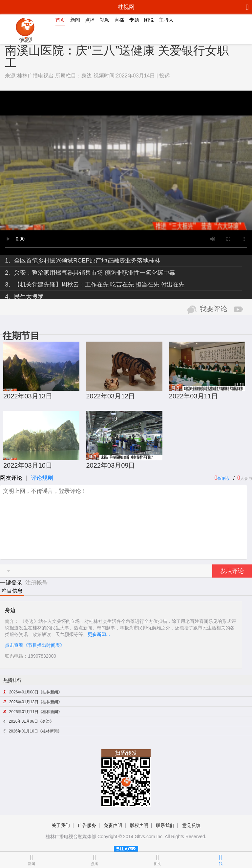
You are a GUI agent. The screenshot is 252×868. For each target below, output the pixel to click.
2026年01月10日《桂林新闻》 (35, 731)
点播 (90, 20)
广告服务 (87, 825)
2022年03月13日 (28, 396)
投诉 (164, 76)
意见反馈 (191, 825)
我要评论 (214, 309)
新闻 (75, 20)
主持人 (166, 20)
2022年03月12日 (110, 396)
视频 (105, 20)
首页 (60, 20)
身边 (87, 76)
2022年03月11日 (193, 396)
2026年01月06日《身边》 (31, 721)
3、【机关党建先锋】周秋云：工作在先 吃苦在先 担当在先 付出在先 (95, 285)
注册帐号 (36, 583)
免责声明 (113, 825)
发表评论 (232, 571)
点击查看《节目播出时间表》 (35, 645)
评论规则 (42, 478)
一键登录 (12, 583)
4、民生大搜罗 (24, 297)
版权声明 (139, 825)
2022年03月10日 (28, 465)
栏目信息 (12, 591)
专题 (134, 20)
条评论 (223, 478)
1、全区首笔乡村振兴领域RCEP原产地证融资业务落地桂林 (83, 261)
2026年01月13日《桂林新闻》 (36, 702)
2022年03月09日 (110, 465)
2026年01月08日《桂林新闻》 (36, 692)
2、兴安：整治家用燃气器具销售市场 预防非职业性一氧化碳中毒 (90, 273)
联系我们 (165, 825)
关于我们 (61, 825)
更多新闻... (99, 634)
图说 (149, 20)
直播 (119, 20)
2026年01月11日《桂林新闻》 (36, 712)
